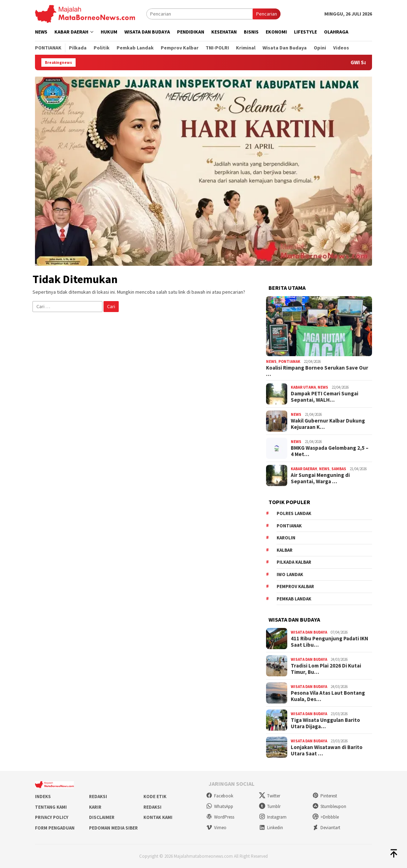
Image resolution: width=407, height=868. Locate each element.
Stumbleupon (329, 806)
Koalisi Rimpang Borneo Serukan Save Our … (317, 371)
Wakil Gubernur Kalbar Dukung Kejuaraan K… (328, 424)
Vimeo (216, 828)
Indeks (43, 797)
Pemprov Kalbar (295, 586)
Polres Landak (294, 513)
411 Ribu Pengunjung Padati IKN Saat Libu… (329, 642)
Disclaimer (102, 817)
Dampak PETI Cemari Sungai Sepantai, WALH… (325, 397)
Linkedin (271, 828)
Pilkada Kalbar (294, 562)
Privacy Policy (52, 817)
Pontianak (289, 361)
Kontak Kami (158, 817)
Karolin (286, 538)
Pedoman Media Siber (113, 828)
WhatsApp (220, 806)
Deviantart (326, 828)
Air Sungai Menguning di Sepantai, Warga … (320, 478)
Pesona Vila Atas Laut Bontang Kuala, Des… (328, 696)
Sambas (339, 469)
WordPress (220, 817)
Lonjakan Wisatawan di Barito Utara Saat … (327, 750)
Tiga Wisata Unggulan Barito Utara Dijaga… (325, 723)
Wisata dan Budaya (309, 632)
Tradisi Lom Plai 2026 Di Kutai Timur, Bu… (326, 669)
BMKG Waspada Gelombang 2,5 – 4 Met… (330, 451)
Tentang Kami (51, 807)
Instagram (273, 817)
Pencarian (267, 14)
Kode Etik (155, 797)
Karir (95, 807)
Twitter (270, 796)
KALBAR (285, 550)
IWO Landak (290, 574)
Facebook (220, 796)
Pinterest (325, 796)
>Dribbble (326, 817)
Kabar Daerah (304, 469)
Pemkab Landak (294, 599)
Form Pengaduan (55, 828)
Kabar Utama (303, 387)
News (271, 361)
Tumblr (270, 806)
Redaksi (98, 797)
